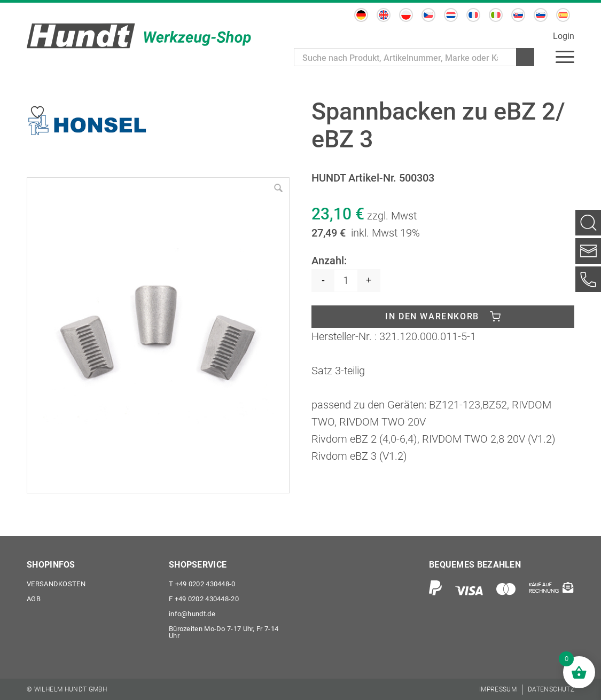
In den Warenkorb (432, 316)
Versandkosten (56, 584)
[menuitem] (565, 56)
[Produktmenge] (346, 281)
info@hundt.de (192, 614)
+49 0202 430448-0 (202, 584)
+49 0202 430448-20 (204, 599)
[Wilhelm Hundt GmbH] (139, 36)
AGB (34, 599)
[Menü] (565, 56)
